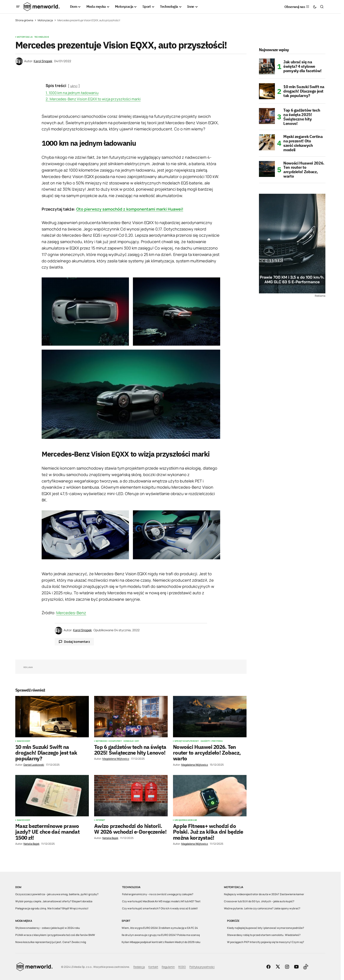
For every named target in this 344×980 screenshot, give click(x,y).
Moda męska (24, 921)
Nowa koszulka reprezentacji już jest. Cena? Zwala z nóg (51, 942)
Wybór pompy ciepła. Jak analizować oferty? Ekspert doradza (54, 901)
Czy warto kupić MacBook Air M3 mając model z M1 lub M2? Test (161, 901)
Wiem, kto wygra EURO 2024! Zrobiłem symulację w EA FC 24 (160, 928)
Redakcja (139, 967)
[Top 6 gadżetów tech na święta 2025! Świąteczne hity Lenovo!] (267, 116)
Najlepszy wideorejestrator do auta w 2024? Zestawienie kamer (264, 894)
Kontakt (153, 967)
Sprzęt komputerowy (187, 741)
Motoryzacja (45, 20)
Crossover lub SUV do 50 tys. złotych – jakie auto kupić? (259, 901)
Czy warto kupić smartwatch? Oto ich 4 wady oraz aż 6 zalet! (160, 908)
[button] (18, 7)
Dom (18, 887)
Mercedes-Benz (71, 613)
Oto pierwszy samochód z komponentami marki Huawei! (130, 209)
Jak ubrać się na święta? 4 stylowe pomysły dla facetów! (302, 66)
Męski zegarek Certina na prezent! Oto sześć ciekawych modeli (303, 143)
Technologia (131, 887)
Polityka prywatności (202, 967)
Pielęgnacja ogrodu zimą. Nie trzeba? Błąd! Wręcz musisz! (52, 908)
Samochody (24, 741)
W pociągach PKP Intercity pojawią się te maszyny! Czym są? (266, 942)
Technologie (42, 37)
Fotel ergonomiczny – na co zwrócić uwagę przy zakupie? (158, 894)
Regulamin (168, 967)
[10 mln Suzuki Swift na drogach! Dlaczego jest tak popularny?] (267, 91)
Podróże (233, 921)
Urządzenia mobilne (186, 820)
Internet (100, 820)
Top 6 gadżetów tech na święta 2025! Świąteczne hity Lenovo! (302, 117)
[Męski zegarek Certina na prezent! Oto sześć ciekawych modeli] (267, 142)
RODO (182, 967)
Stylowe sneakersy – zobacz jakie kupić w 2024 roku (48, 928)
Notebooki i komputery (109, 741)
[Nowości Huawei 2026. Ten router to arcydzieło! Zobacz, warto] (267, 169)
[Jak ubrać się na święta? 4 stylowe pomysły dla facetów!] (267, 66)
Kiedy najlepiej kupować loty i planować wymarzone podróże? (266, 928)
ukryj (74, 86)
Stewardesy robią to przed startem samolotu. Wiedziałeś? (264, 935)
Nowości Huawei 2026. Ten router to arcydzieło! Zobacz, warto (304, 170)
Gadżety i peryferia (212, 741)
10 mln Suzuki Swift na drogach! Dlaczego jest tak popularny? (304, 91)
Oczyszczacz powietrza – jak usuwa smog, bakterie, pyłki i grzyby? (57, 894)
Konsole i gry (131, 741)
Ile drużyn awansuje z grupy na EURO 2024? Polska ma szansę (161, 935)
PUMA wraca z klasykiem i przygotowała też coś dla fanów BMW (55, 935)
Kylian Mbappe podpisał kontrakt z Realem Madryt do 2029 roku (161, 942)
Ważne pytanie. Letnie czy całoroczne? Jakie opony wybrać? (262, 908)
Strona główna (24, 20)
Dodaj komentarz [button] (77, 642)
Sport (126, 921)
